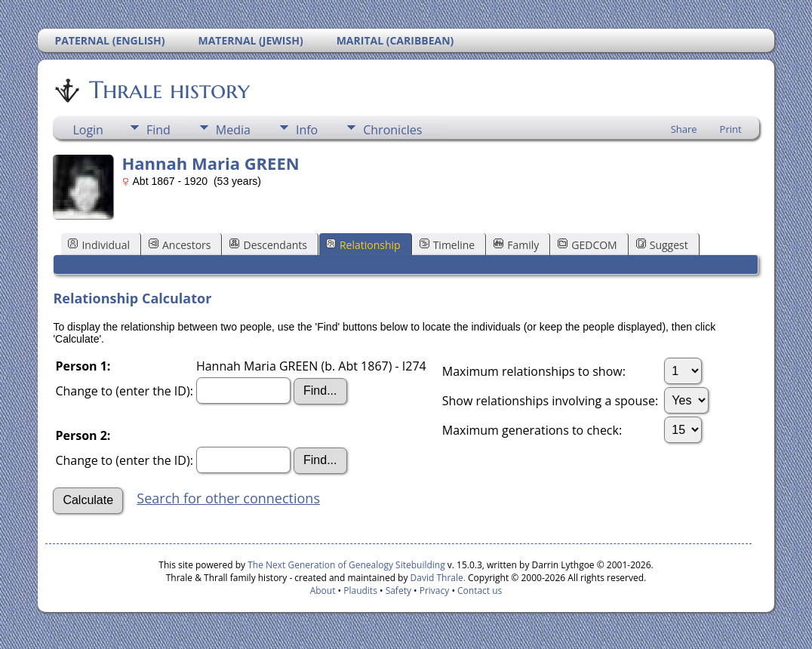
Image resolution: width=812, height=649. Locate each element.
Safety (398, 591)
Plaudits (360, 591)
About (323, 591)
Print (731, 129)
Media (233, 130)
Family (516, 245)
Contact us (480, 591)
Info (307, 130)
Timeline (448, 245)
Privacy (435, 591)
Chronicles (392, 130)
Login (88, 130)
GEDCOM (587, 245)
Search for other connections (228, 498)
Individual (99, 245)
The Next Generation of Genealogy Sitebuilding (346, 565)
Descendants (268, 245)
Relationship (363, 245)
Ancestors (180, 245)
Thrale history (168, 90)
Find (158, 130)
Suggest (662, 245)
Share (684, 129)
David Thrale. (436, 578)
